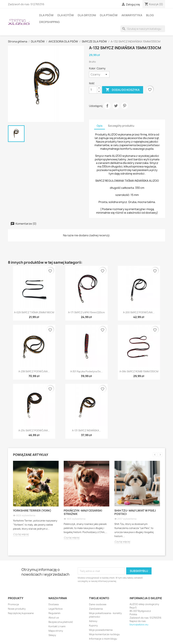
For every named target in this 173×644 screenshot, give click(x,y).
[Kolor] (99, 74)
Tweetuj (116, 106)
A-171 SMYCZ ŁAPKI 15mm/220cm (86, 312)
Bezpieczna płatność (61, 622)
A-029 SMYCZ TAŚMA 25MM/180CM (34, 312)
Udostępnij (107, 106)
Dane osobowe (98, 604)
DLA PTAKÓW (109, 15)
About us (54, 618)
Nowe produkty (17, 609)
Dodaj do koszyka (123, 90)
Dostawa (54, 604)
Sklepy (52, 635)
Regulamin (54, 613)
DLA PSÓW (46, 15)
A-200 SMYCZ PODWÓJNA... (139, 312)
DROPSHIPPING (49, 22)
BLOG (150, 15)
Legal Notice (56, 609)
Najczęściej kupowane (21, 613)
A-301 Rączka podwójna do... (86, 371)
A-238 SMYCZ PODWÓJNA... (34, 371)
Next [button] (160, 455)
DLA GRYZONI (87, 15)
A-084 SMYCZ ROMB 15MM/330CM (139, 371)
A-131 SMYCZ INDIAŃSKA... (86, 430)
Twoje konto (99, 598)
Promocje (14, 604)
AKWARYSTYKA (132, 15)
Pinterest (125, 106)
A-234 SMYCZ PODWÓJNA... (34, 430)
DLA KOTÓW (66, 15)
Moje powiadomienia (101, 630)
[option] (36, 501)
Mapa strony (56, 631)
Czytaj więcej (21, 534)
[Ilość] (93, 90)
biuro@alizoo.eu (139, 624)
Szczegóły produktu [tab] (121, 126)
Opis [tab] (100, 126)
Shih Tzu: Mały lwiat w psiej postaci (135, 512)
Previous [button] (155, 455)
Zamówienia (96, 609)
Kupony (93, 625)
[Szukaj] (143, 29)
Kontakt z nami (57, 626)
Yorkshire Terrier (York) (32, 511)
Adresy (93, 621)
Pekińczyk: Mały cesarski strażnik (83, 512)
